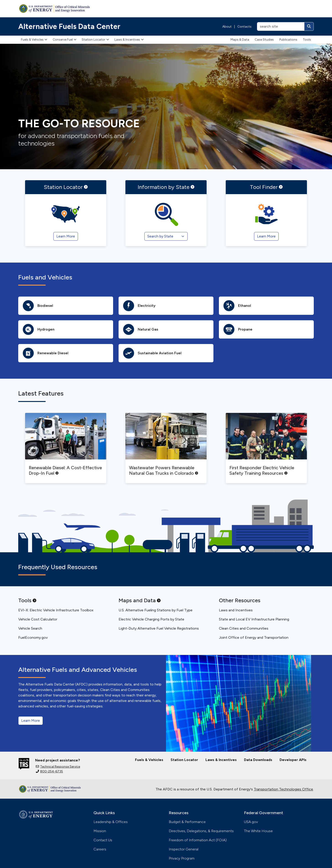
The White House (258, 831)
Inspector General (184, 849)
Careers (100, 849)
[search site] (281, 26)
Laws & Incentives (129, 40)
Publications (288, 40)
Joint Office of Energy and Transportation (254, 637)
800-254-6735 (49, 771)
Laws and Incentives (236, 610)
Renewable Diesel (46, 353)
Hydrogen (39, 329)
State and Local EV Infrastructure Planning (254, 619)
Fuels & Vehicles (34, 40)
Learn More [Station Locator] (66, 236)
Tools (307, 40)
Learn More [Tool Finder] (266, 236)
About (227, 27)
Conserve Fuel (65, 40)
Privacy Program (182, 858)
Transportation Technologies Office (283, 789)
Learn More (31, 721)
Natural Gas (141, 329)
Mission (100, 831)
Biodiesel (38, 306)
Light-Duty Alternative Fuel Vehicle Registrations (159, 628)
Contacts (244, 27)
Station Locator (95, 40)
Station (66, 187)
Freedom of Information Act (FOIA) (198, 840)
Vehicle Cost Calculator (38, 619)
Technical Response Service (58, 767)
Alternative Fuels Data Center (69, 26)
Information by (166, 187)
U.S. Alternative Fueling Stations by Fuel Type (156, 610)
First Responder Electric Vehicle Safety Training (262, 470)
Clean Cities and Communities (244, 628)
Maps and (140, 600)
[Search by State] (166, 236)
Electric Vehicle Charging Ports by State (151, 619)
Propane (238, 329)
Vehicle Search (30, 628)
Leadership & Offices (111, 822)
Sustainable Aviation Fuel (152, 353)
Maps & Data (240, 40)
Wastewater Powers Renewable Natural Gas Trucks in (164, 470)
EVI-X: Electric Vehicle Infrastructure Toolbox (56, 610)
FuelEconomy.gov (33, 637)
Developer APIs (293, 760)
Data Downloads (258, 760)
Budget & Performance (187, 822)
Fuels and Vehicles (45, 277)
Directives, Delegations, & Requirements (201, 831)
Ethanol (237, 306)
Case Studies (264, 40)
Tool (266, 187)
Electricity (139, 306)
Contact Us (103, 840)
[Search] (309, 26)
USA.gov (251, 822)
